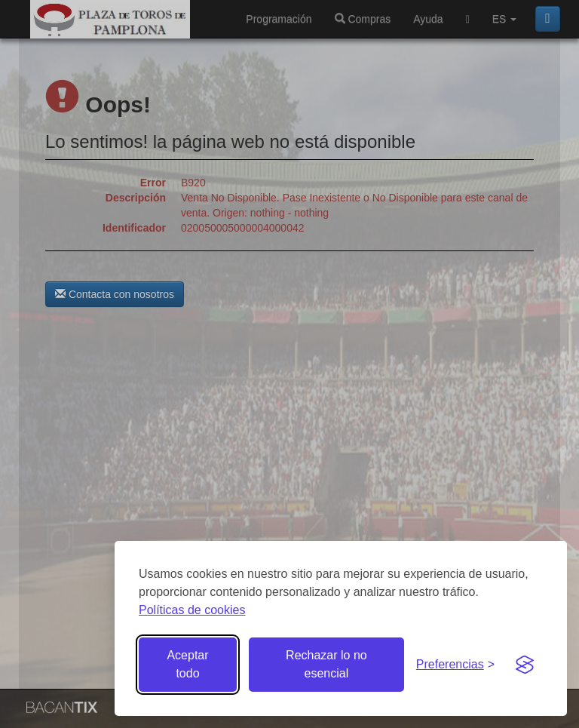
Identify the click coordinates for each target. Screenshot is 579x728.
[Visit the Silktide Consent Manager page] (525, 665)
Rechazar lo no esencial (326, 664)
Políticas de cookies (192, 610)
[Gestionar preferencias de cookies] (455, 665)
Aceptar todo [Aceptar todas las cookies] (187, 664)
